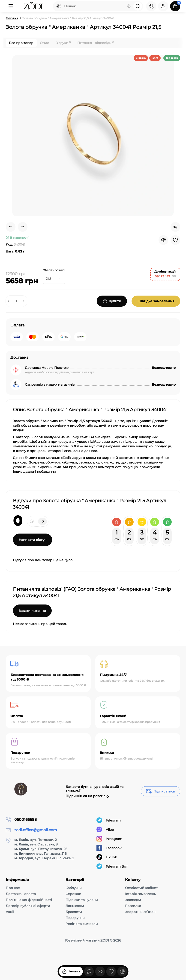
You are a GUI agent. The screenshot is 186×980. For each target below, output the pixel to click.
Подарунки (75, 918)
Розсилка (133, 906)
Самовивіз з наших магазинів (50, 384)
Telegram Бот (112, 866)
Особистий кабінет (141, 888)
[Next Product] (23, 227)
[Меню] (11, 6)
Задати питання (32, 611)
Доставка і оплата (21, 894)
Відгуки (63, 43)
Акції (10, 912)
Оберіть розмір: (54, 270)
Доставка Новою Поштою (47, 368)
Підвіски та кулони (82, 900)
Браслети (74, 912)
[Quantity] (16, 301)
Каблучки (74, 888)
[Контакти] (151, 6)
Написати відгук (33, 540)
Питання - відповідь (95, 43)
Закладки (133, 900)
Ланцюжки (75, 906)
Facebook (109, 848)
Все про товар (21, 43)
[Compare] (163, 240)
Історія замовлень (140, 894)
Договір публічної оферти (28, 906)
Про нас (13, 888)
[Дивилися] (89, 971)
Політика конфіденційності (29, 900)
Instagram (109, 839)
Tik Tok (107, 857)
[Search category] (59, 6)
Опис (44, 43)
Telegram (109, 820)
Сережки (73, 894)
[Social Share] (175, 227)
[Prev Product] (11, 227)
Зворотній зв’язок (140, 912)
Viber (105, 829)
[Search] (129, 6)
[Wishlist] (175, 240)
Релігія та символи (82, 924)
